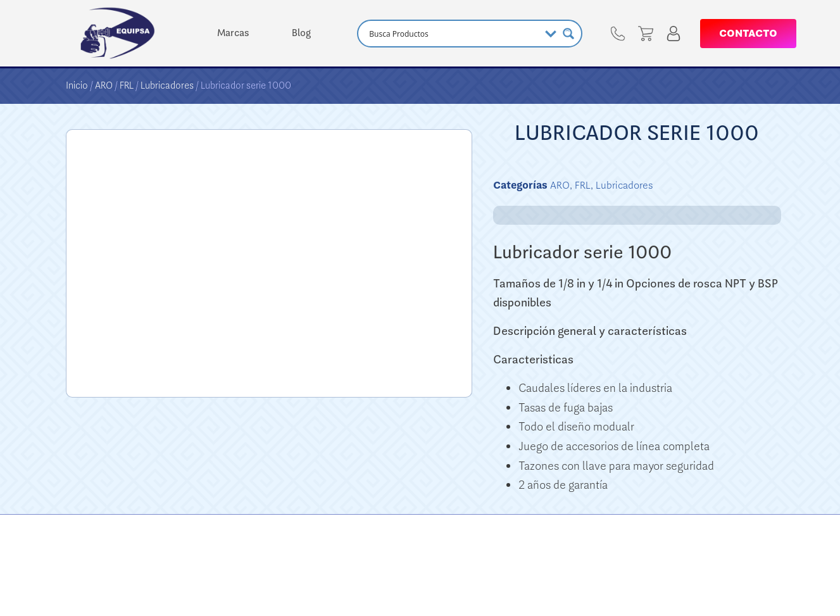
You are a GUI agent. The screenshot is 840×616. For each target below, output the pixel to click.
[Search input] (453, 34)
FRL (127, 85)
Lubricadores (167, 85)
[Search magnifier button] (568, 34)
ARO (104, 85)
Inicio (77, 85)
